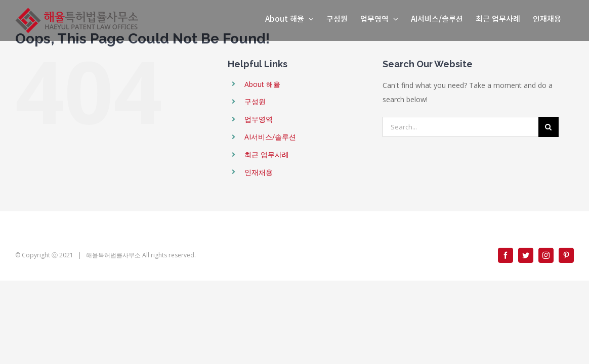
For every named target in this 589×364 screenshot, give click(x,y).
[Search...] (460, 127)
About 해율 (262, 84)
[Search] (549, 127)
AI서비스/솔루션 (270, 137)
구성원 (255, 101)
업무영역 (259, 119)
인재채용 (259, 172)
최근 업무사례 (267, 154)
